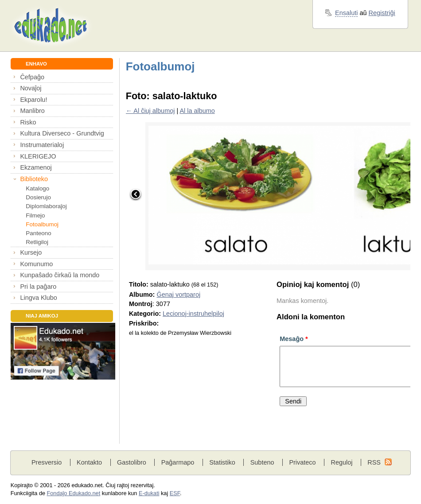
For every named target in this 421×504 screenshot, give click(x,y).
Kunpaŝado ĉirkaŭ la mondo (60, 275)
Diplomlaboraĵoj (46, 206)
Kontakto (89, 462)
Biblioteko (34, 179)
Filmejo (35, 215)
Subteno (262, 462)
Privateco (302, 462)
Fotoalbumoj (42, 224)
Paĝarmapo (178, 462)
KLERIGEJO (38, 156)
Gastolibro (132, 462)
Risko (28, 122)
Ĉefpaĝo (32, 77)
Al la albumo (197, 111)
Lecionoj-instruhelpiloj (193, 314)
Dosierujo (38, 197)
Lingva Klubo (38, 298)
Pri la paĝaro (38, 287)
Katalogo (37, 188)
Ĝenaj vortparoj (178, 295)
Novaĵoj (31, 88)
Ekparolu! (33, 100)
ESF (175, 493)
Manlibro (32, 111)
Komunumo (36, 264)
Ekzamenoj (36, 167)
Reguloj (341, 462)
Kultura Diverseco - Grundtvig (62, 133)
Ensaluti (346, 13)
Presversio (47, 462)
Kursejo (31, 252)
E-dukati (149, 493)
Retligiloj (37, 242)
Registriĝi (382, 13)
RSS (374, 462)
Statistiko (222, 462)
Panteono (38, 233)
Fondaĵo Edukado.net (74, 493)
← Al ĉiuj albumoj (150, 111)
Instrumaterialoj (42, 145)
